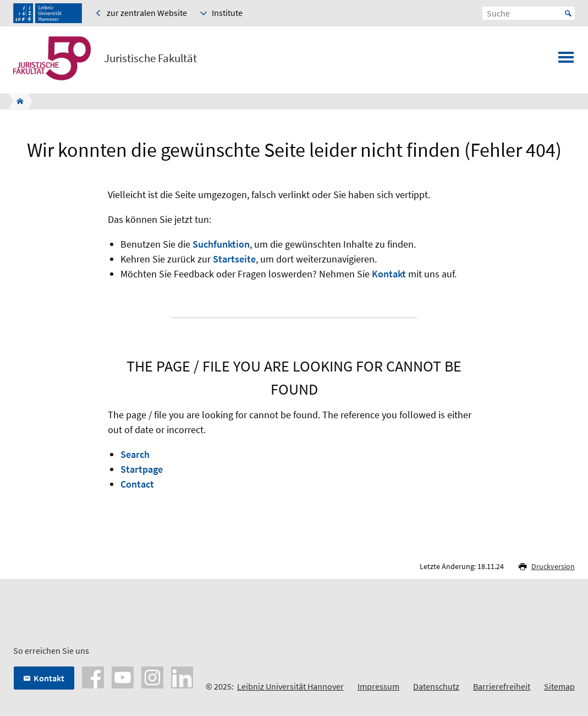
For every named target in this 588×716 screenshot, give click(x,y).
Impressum (378, 686)
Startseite (234, 259)
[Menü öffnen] (566, 61)
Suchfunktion (221, 244)
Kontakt (389, 274)
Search (135, 454)
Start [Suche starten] (568, 13)
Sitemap (559, 686)
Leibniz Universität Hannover (290, 686)
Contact (137, 484)
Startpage (142, 469)
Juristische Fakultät (150, 58)
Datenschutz (436, 686)
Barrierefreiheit (502, 686)
